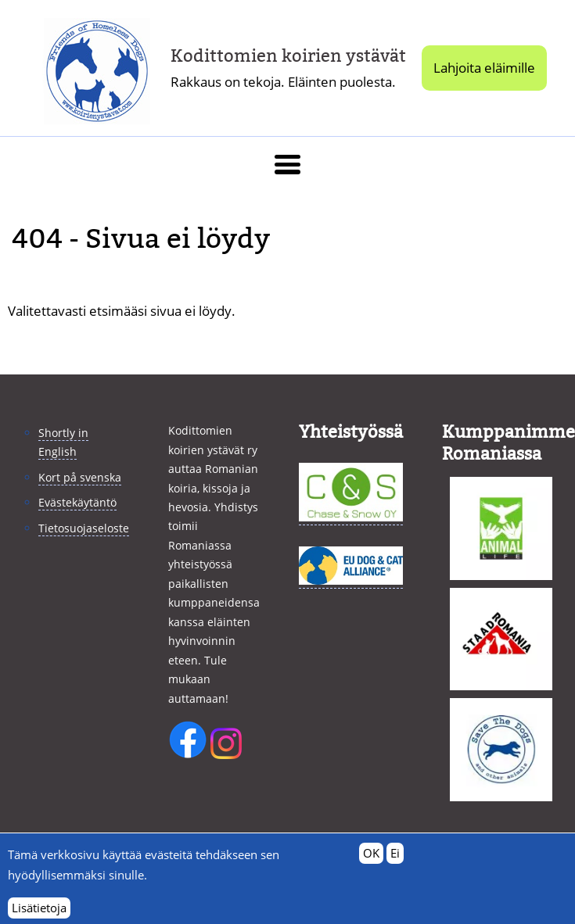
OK (371, 861)
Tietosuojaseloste (84, 528)
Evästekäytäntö (77, 502)
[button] (287, 165)
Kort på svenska (80, 477)
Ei (395, 861)
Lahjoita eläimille (484, 68)
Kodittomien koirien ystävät (288, 56)
